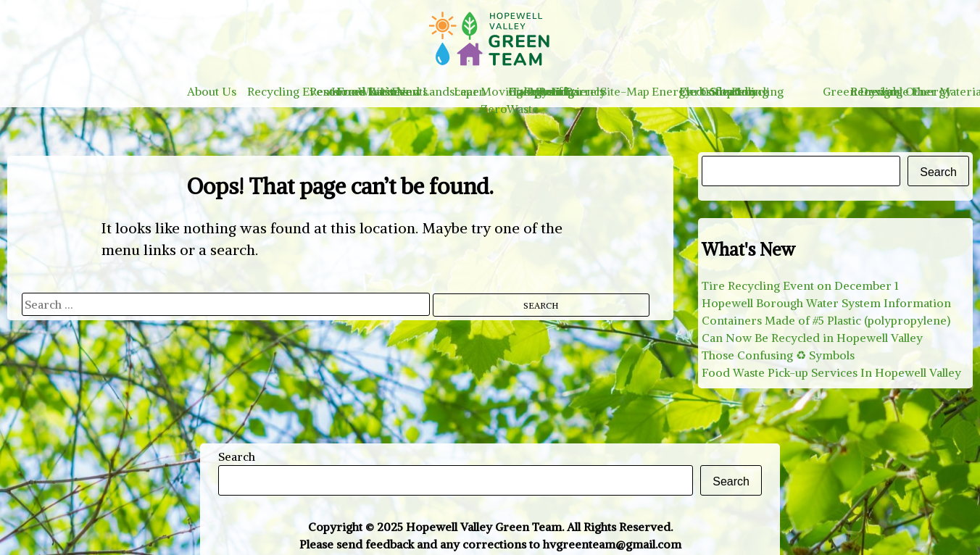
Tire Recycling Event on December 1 (800, 285)
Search (938, 172)
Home (348, 91)
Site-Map (625, 91)
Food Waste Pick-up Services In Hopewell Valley (831, 372)
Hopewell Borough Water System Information (826, 303)
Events (410, 91)
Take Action (543, 91)
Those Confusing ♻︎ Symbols (778, 355)
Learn (470, 91)
